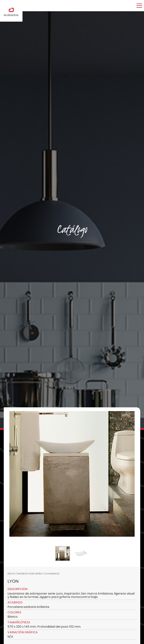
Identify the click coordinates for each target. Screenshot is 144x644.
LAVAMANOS (52, 574)
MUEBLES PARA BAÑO (30, 574)
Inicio (11, 574)
